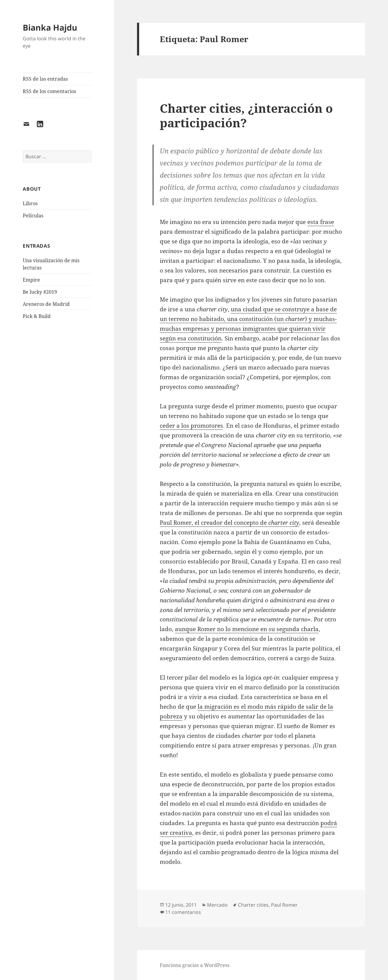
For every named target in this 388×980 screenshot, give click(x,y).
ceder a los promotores (191, 426)
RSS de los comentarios (49, 91)
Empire (31, 280)
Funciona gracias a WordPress (195, 965)
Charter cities (253, 905)
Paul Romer (284, 905)
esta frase (321, 222)
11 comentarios (183, 912)
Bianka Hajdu (50, 27)
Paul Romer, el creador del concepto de (229, 523)
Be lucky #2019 (40, 292)
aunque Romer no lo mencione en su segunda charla (247, 629)
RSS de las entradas (45, 79)
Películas (33, 216)
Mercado (217, 905)
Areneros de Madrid (46, 304)
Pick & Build (37, 316)
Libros (30, 203)
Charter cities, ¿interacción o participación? (246, 115)
